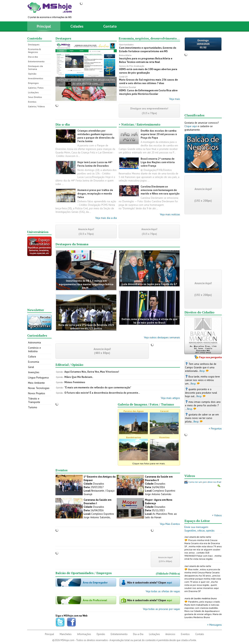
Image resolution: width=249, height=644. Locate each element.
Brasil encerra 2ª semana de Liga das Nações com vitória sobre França (158, 162)
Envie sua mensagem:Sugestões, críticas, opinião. (200, 529)
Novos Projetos (37, 393)
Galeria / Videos (36, 106)
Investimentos (36, 78)
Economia (34, 362)
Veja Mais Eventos (170, 524)
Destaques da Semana (35, 68)
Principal (44, 26)
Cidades (77, 26)
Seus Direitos (35, 97)
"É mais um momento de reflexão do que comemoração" (98, 387)
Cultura (32, 356)
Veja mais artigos (170, 398)
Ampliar (219, 486)
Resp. (202, 371)
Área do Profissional (95, 600)
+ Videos (217, 515)
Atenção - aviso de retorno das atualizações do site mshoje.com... (86, 82)
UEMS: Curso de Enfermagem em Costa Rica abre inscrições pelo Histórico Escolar (148, 92)
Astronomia (34, 342)
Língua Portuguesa (38, 377)
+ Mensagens (214, 625)
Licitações (33, 92)
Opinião (32, 74)
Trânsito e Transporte (34, 400)
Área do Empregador (95, 582)
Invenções (34, 372)
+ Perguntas (215, 428)
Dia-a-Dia (138, 634)
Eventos (32, 102)
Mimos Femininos (75, 382)
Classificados (194, 115)
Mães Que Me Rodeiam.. (79, 377)
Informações (84, 634)
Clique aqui (191, 126)
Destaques (34, 44)
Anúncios (170, 634)
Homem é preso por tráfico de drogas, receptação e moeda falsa (95, 194)
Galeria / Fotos (36, 88)
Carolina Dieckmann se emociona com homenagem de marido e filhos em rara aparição (160, 190)
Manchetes (66, 634)
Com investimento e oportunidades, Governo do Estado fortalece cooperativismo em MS (148, 49)
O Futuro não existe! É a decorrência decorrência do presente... (102, 393)
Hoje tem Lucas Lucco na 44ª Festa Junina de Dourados (95, 164)
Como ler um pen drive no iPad (205, 482)
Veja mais (175, 99)
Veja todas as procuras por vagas (161, 609)
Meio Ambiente (36, 383)
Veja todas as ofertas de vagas (163, 591)
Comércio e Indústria (34, 349)
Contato (110, 26)
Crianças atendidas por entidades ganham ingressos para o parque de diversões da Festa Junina (96, 136)
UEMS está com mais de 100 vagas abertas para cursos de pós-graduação (148, 71)
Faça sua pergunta (210, 357)
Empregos (33, 83)
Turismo (33, 407)
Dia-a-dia (33, 57)
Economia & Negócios (35, 51)
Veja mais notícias (170, 214)
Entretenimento (36, 61)
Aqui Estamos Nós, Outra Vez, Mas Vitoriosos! (92, 372)
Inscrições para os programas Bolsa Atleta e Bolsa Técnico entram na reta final (146, 60)
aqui (169, 582)
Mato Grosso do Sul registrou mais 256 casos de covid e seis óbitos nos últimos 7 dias (148, 81)
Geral (31, 367)
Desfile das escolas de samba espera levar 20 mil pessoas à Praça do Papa (159, 134)
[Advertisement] (39, 169)
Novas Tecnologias (39, 388)
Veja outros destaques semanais (162, 337)
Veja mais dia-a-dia (106, 218)
